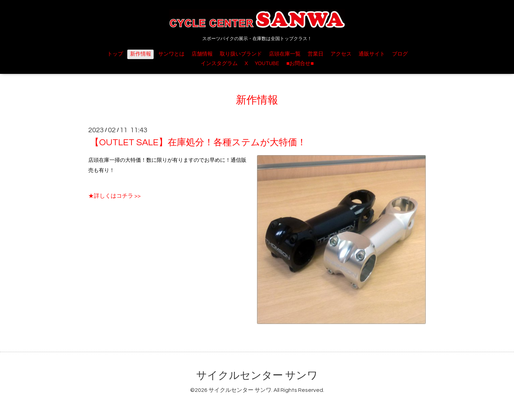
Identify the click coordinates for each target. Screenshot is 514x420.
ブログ (400, 54)
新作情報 (141, 54)
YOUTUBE (267, 63)
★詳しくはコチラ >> (114, 196)
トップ (115, 54)
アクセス (341, 54)
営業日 (316, 54)
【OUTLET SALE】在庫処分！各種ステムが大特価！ (198, 142)
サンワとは (171, 54)
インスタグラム (219, 63)
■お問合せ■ (300, 63)
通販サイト (372, 54)
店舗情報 (202, 54)
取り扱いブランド (241, 54)
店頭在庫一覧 (285, 54)
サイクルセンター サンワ (257, 376)
